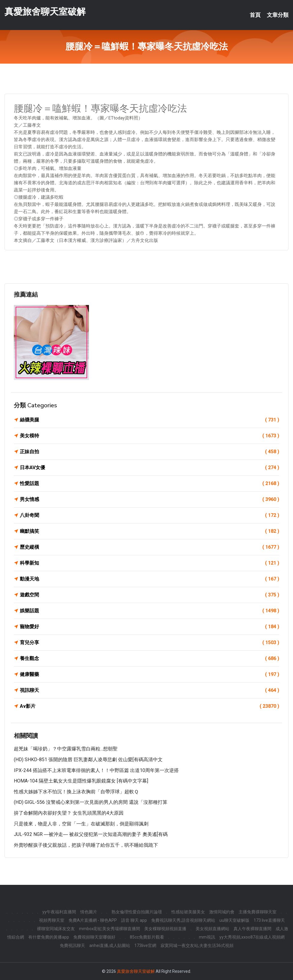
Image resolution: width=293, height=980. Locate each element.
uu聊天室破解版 (234, 920)
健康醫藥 (150, 674)
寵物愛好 (150, 627)
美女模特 (150, 436)
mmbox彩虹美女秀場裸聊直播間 (110, 929)
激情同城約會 (222, 912)
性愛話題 (150, 484)
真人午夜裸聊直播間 (252, 929)
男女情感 (150, 499)
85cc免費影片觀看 (147, 937)
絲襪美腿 (150, 420)
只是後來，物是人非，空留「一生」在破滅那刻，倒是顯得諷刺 (81, 824)
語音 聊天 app (134, 920)
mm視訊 (207, 937)
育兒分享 (150, 643)
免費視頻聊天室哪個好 (94, 937)
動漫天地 (150, 579)
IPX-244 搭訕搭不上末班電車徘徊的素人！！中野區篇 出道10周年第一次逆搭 (96, 770)
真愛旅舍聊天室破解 (45, 12)
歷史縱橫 (150, 547)
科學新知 (150, 563)
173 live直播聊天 (269, 920)
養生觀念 (150, 659)
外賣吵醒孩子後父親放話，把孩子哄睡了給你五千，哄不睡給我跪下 (86, 845)
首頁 (255, 15)
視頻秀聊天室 (52, 920)
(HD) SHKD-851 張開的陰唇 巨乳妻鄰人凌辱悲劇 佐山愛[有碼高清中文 (88, 760)
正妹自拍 (150, 452)
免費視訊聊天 (72, 945)
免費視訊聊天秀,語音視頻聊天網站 (183, 920)
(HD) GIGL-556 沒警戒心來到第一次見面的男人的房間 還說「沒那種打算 (91, 802)
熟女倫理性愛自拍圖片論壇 (137, 912)
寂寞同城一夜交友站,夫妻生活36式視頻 (197, 945)
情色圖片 (89, 912)
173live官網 (145, 945)
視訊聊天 (150, 690)
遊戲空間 (150, 595)
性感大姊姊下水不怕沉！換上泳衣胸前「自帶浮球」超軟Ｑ (76, 792)
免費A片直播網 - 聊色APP (93, 920)
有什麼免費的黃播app (49, 937)
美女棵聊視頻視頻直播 (165, 929)
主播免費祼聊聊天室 (258, 912)
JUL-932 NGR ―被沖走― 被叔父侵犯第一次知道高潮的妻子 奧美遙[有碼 (91, 834)
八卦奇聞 (150, 515)
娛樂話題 (150, 611)
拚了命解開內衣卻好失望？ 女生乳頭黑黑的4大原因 (69, 813)
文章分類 (278, 15)
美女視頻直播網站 (212, 929)
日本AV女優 (150, 468)
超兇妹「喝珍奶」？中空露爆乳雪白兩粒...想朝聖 (66, 749)
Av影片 (150, 706)
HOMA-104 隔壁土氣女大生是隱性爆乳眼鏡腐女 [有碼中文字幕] (81, 781)
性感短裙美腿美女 (188, 912)
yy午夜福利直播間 (59, 912)
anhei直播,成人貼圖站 (110, 945)
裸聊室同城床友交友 (56, 929)
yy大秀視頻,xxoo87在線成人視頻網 (252, 937)
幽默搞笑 (150, 531)
